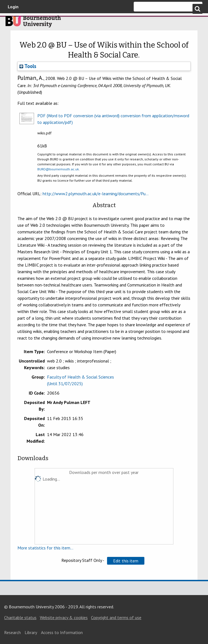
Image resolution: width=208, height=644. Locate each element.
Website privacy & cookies (64, 617)
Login (13, 7)
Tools (28, 66)
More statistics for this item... (45, 548)
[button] (126, 561)
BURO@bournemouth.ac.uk (58, 169)
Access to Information (62, 632)
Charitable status (20, 617)
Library (31, 632)
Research (12, 632)
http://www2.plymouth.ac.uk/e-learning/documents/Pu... (96, 194)
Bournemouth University (33, 23)
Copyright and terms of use (116, 617)
